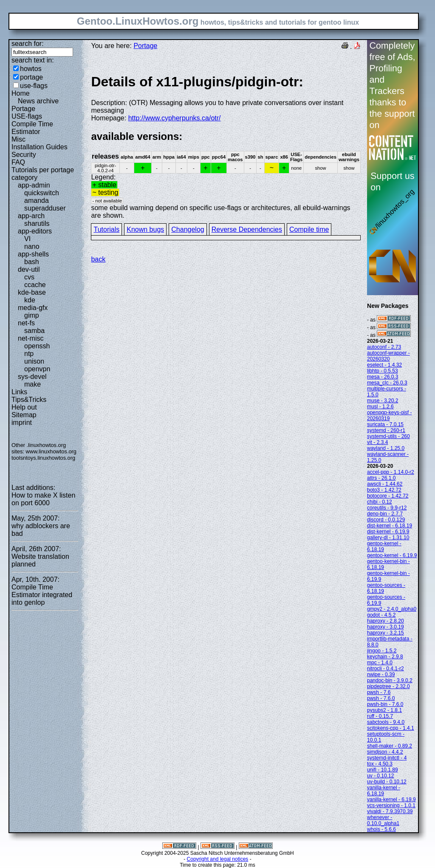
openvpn (37, 369)
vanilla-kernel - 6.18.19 (384, 791)
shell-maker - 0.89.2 (390, 746)
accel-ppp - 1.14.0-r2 (391, 472)
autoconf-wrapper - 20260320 (388, 356)
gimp (32, 315)
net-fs (26, 323)
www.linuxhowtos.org (51, 451)
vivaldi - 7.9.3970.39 (390, 811)
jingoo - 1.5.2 (382, 651)
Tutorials (106, 229)
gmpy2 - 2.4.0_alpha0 (392, 609)
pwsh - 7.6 (379, 692)
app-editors (35, 231)
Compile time (309, 229)
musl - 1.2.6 (380, 407)
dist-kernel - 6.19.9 (388, 532)
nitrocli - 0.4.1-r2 (386, 669)
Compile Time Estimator (32, 128)
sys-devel (32, 377)
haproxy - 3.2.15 (386, 633)
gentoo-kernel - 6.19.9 (392, 555)
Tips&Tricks (29, 400)
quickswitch (42, 193)
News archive (38, 101)
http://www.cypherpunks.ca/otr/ (175, 118)
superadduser (45, 208)
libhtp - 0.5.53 (383, 371)
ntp (29, 354)
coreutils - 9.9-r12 (387, 508)
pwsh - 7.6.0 (381, 698)
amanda (37, 201)
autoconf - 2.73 (384, 347)
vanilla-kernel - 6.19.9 (391, 800)
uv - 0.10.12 (380, 776)
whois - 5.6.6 (381, 829)
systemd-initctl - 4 (387, 758)
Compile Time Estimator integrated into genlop (42, 595)
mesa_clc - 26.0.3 (387, 383)
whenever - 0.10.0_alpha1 (383, 820)
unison (34, 361)
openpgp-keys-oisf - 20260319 (389, 416)
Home (21, 93)
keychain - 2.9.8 (385, 657)
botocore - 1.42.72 (388, 496)
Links (19, 392)
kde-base (32, 292)
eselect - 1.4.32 (384, 365)
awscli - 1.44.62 (385, 484)
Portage (23, 109)
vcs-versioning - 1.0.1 (391, 805)
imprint (22, 423)
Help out (24, 407)
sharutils (37, 223)
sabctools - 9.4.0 (386, 722)
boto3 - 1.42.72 (384, 490)
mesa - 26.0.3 (383, 377)
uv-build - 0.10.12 (387, 782)
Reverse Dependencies (247, 229)
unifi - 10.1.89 (383, 770)
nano (32, 246)
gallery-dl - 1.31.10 (388, 538)
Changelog (188, 229)
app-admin (34, 185)
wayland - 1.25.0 (386, 448)
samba (34, 331)
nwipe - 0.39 (381, 674)
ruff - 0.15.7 (380, 716)
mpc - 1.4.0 (380, 663)
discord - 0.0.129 (386, 520)
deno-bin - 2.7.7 (385, 514)
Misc (18, 139)
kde (30, 300)
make (32, 384)
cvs (29, 277)
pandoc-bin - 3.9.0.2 (390, 680)
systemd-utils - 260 (388, 436)
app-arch (31, 216)
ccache (35, 285)
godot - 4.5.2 (381, 615)
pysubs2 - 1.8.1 (384, 710)
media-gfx (33, 308)
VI (27, 239)
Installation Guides (40, 147)
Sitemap (24, 415)
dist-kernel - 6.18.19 (390, 526)
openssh (37, 346)
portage (31, 77)
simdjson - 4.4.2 (385, 752)
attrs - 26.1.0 (381, 478)
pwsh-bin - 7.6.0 (385, 704)
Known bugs (145, 229)
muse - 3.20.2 (383, 401)
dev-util (29, 269)
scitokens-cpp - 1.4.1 (391, 728)
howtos (31, 69)
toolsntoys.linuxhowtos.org (43, 458)
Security (24, 155)
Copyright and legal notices (218, 859)
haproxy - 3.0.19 (386, 627)
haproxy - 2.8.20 (386, 621)
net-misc (31, 338)
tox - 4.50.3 (380, 764)
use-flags (34, 86)
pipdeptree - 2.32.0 (388, 686)
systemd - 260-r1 (386, 430)
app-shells (33, 254)
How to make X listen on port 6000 (43, 499)
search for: (28, 44)
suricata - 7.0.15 (385, 424)
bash (32, 262)
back (98, 259)
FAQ (18, 162)
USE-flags (27, 116)
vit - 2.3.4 (377, 442)
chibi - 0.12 (380, 502)
